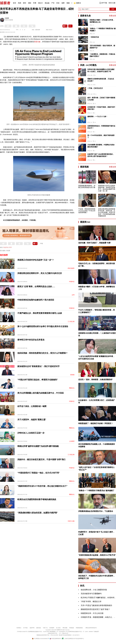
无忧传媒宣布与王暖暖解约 (91, 594)
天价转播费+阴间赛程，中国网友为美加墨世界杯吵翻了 (101, 146)
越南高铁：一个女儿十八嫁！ (97, 116)
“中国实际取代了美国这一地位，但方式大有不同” (39, 473)
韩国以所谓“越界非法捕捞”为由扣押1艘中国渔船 (38, 446)
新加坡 (72, 375)
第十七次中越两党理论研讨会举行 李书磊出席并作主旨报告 (43, 326)
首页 (14, 3)
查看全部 (113, 16)
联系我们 (19, 628)
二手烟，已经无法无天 (95, 88)
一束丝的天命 (94, 37)
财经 (25, 3)
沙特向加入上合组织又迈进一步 (31, 433)
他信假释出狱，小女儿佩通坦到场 (94, 590)
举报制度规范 (79, 628)
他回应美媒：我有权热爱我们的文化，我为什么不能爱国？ (43, 353)
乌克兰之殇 (71, 521)
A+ (25, 30)
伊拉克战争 (71, 268)
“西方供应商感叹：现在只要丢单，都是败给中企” (102, 47)
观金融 (47, 3)
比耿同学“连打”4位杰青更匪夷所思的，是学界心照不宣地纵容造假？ (101, 155)
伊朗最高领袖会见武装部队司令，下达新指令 (96, 511)
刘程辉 (7, 18)
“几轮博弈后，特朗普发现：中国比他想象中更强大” (102, 55)
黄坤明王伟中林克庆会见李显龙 (31, 340)
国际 (30, 3)
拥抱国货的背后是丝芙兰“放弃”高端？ (95, 609)
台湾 (73, 295)
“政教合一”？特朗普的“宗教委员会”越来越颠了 (103, 30)
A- (20, 30)
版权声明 (32, 628)
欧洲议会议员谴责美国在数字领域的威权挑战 (37, 499)
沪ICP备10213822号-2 (22, 632)
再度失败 (37, 42)
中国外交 (72, 282)
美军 (10, 247)
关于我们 (26, 628)
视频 (68, 3)
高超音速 (6, 247)
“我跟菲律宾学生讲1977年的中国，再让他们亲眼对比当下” (42, 486)
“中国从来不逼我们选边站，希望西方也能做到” (38, 380)
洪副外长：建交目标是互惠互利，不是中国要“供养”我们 (41, 459)
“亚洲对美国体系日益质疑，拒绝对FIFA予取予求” (97, 555)
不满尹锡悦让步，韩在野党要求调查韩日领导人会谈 (40, 313)
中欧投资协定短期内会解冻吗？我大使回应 (36, 300)
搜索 (113, 9)
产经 (53, 3)
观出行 (41, 3)
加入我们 (58, 628)
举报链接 (72, 628)
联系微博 (52, 628)
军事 (35, 3)
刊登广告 (45, 628)
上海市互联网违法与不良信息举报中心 (73, 639)
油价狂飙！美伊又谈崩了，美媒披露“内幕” (95, 243)
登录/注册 (112, 3)
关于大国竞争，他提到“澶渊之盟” (32, 420)
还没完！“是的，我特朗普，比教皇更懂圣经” (96, 380)
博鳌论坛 (72, 388)
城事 (63, 3)
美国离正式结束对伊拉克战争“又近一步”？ (36, 260)
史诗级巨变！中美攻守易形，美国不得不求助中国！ (101, 108)
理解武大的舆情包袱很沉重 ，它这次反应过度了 (101, 80)
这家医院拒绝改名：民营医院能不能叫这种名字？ (101, 127)
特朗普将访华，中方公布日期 (92, 613)
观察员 (78, 3)
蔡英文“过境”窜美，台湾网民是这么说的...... (36, 287)
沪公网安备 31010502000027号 (41, 639)
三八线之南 (71, 322)
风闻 (20, 3)
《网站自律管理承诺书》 (91, 628)
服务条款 (39, 628)
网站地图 (65, 628)
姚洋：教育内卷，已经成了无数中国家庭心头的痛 (101, 99)
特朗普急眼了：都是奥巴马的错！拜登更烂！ (96, 423)
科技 (58, 3)
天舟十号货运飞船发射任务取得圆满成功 (96, 605)
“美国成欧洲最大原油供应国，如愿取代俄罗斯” (38, 513)
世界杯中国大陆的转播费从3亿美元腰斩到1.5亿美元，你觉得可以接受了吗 (101, 70)
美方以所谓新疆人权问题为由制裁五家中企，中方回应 (41, 393)
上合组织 (72, 441)
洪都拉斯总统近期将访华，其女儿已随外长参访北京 (40, 273)
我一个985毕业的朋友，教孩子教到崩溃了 (101, 136)
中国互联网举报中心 (56, 639)
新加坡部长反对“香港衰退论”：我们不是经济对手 (39, 366)
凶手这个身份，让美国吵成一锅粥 (32, 406)
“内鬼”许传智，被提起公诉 (91, 601)
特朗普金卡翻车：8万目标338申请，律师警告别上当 (102, 21)
